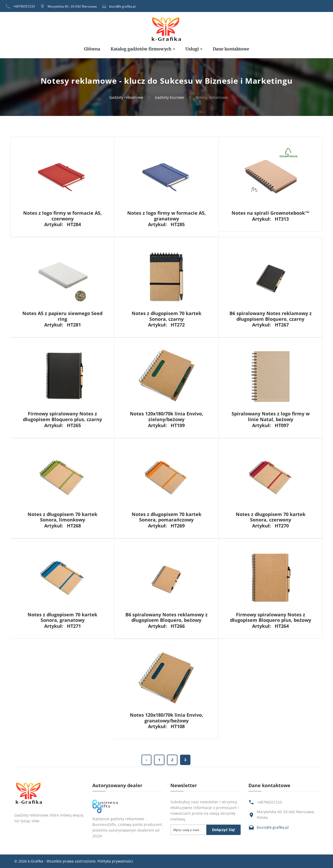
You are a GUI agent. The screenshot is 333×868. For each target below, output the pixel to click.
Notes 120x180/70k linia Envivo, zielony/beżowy (166, 416)
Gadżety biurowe (169, 97)
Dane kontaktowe (231, 49)
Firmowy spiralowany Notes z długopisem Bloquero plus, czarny (62, 416)
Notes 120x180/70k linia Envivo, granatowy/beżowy (166, 718)
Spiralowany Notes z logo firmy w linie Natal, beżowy (271, 416)
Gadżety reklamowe (126, 97)
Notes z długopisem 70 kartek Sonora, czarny (166, 316)
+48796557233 (24, 6)
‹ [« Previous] (146, 760)
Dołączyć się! (223, 830)
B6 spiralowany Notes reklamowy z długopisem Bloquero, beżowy (166, 617)
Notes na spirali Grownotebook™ (271, 213)
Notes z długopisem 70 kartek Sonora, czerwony (271, 517)
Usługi (192, 49)
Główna (92, 49)
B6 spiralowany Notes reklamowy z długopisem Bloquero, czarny (271, 316)
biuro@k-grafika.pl (122, 6)
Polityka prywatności (115, 861)
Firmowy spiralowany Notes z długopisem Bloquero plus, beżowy (271, 617)
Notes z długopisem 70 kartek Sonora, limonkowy (62, 517)
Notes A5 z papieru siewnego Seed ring (62, 316)
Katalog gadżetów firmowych (141, 49)
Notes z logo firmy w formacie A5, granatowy (166, 216)
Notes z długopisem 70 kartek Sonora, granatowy (62, 617)
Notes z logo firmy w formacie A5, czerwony (62, 216)
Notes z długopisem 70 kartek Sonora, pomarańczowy (166, 517)
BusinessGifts (104, 824)
